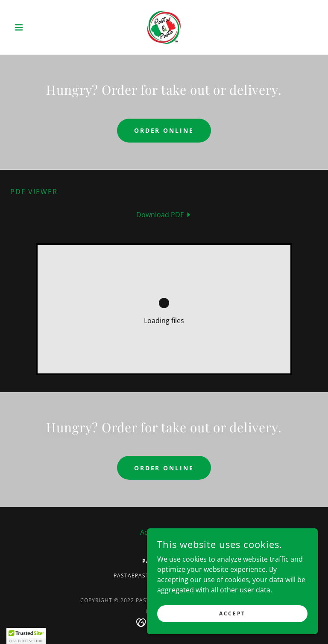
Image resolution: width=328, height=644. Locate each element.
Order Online (164, 130)
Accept (232, 613)
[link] (164, 27)
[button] (33, 27)
